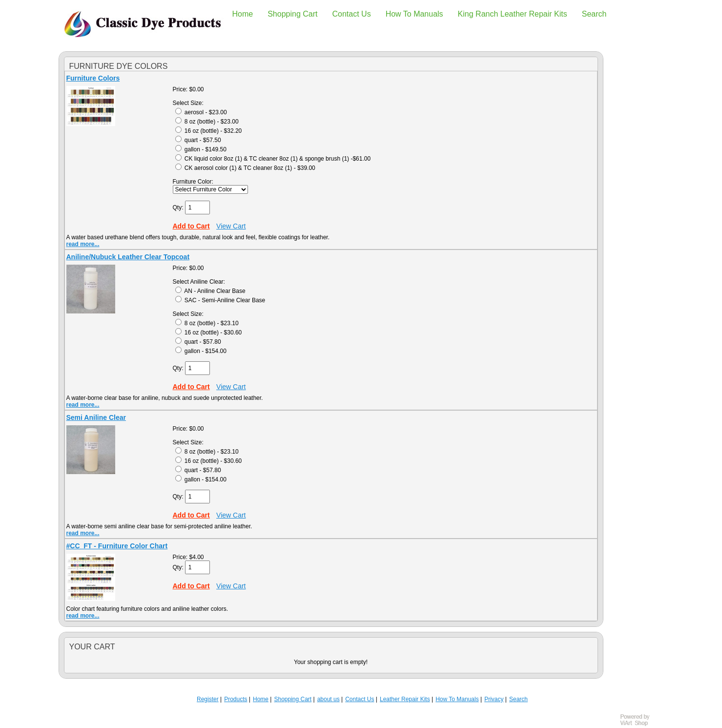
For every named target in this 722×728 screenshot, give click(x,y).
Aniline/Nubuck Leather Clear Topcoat (128, 257)
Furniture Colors (93, 78)
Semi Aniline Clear (96, 417)
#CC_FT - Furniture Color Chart (117, 546)
